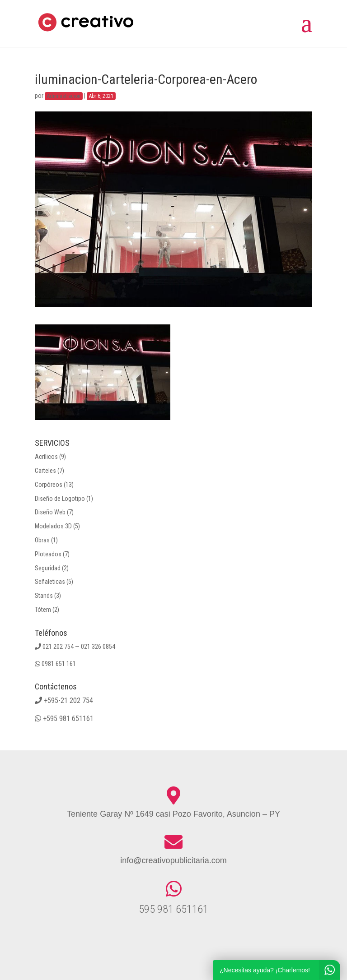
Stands (44, 596)
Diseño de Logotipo (60, 499)
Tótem (43, 610)
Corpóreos (49, 485)
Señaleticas (50, 582)
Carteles (45, 471)
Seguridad (48, 568)
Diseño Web (50, 512)
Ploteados (48, 554)
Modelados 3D (53, 526)
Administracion (64, 96)
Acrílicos (46, 457)
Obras (42, 540)
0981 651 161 (59, 664)
